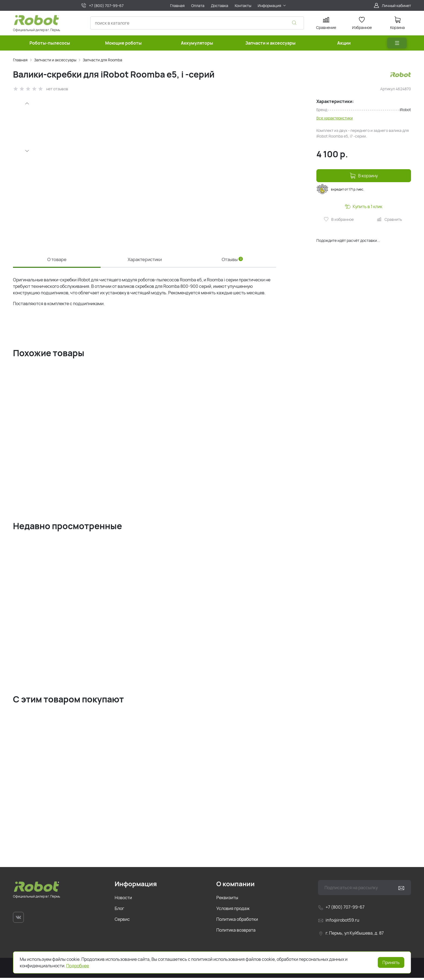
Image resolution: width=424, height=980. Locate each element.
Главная (20, 60)
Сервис (122, 921)
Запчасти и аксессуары (55, 60)
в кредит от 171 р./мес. (340, 189)
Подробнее (78, 966)
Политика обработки (237, 921)
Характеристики (145, 260)
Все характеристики (335, 118)
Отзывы (232, 260)
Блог (119, 911)
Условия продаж (233, 911)
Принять (391, 962)
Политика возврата (236, 932)
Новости (123, 900)
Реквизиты (227, 900)
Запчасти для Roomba (102, 60)
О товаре (57, 260)
